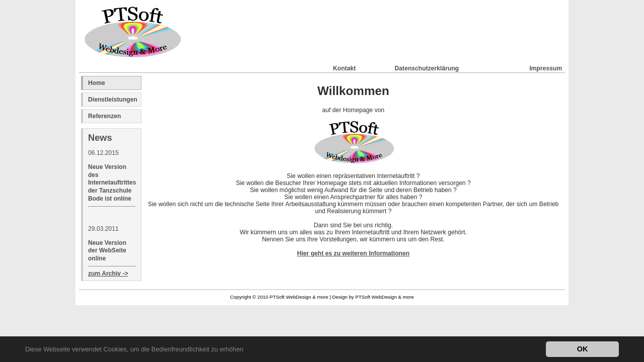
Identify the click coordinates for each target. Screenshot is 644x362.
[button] (246, 350)
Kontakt (344, 67)
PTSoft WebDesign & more (385, 297)
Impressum (546, 67)
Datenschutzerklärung (427, 67)
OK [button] (583, 349)
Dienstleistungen (113, 100)
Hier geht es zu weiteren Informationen (353, 253)
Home (97, 83)
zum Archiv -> (108, 274)
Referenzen (105, 116)
